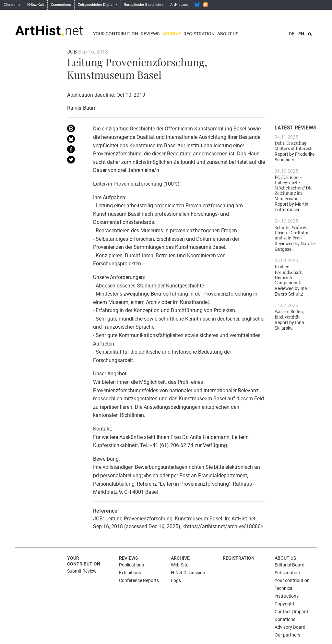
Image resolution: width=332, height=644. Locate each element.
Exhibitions (130, 573)
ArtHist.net (179, 5)
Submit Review (82, 571)
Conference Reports (139, 580)
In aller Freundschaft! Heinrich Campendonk (289, 274)
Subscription (287, 573)
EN (301, 34)
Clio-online (12, 5)
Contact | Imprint (291, 612)
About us (228, 34)
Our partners (287, 635)
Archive (172, 34)
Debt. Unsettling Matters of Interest (293, 145)
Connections (61, 5)
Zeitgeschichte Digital (96, 5)
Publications (131, 565)
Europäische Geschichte (144, 5)
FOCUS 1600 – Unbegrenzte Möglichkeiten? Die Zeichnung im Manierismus (294, 187)
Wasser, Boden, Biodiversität (289, 314)
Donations (285, 619)
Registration (199, 34)
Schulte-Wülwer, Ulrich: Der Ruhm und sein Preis (292, 232)
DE (292, 34)
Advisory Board (290, 627)
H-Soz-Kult (36, 5)
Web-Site (180, 565)
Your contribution (116, 34)
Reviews (150, 34)
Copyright (285, 604)
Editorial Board (290, 565)
